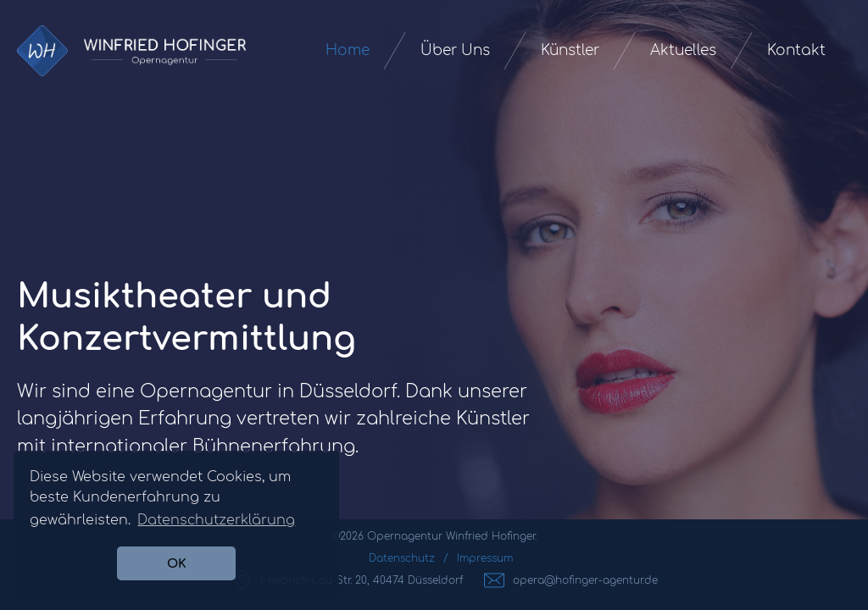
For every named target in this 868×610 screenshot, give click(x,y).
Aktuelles (683, 50)
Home (348, 50)
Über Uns (455, 50)
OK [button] (177, 563)
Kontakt (796, 50)
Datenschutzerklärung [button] (216, 520)
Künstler (570, 50)
